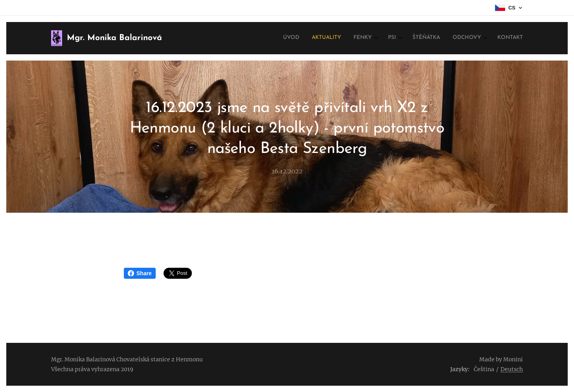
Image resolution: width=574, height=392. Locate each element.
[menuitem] (438, 38)
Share (140, 273)
